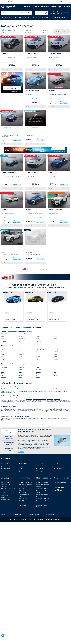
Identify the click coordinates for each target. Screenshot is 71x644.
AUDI (2, 350)
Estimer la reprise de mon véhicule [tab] (9, 443)
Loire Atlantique (22, 368)
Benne (2, 337)
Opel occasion (43, 399)
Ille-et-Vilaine (21, 366)
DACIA (2, 355)
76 (43, 269)
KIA (19, 353)
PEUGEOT (56, 348)
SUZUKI (55, 356)
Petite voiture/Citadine (23, 334)
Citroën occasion (36, 399)
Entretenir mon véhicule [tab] (9, 449)
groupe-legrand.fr (17, 421)
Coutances (38, 374)
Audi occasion (22, 402)
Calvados (3, 366)
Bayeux (3, 372)
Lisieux (2, 375)
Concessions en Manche (43, 499)
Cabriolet (38, 337)
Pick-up (20, 337)
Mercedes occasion (30, 402)
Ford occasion (29, 399)
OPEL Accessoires (24, 499)
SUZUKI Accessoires (24, 503)
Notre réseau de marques (8, 489)
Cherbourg (38, 372)
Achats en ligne (5, 500)
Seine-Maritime (39, 369)
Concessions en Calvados (43, 482)
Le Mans (55, 374)
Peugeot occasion (53, 400)
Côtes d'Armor (4, 368)
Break (20, 342)
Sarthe (37, 368)
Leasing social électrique (26, 485)
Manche (20, 369)
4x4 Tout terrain (22, 338)
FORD (2, 360)
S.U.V (55, 337)
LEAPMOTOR (21, 356)
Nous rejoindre (5, 491)
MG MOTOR (38, 353)
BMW (2, 351)
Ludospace (38, 340)
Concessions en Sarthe (43, 503)
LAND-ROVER (22, 355)
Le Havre (55, 375)
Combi (2, 338)
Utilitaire (38, 334)
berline (2, 393)
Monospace (38, 342)
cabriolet (9, 393)
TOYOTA (55, 358)
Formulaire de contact (60, 482)
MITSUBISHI (39, 356)
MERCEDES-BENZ (40, 350)
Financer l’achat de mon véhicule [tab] (9, 438)
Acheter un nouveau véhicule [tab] (9, 432)
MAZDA (38, 348)
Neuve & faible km (55, 13)
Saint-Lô (38, 375)
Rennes (20, 375)
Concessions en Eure (42, 489)
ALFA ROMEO (4, 348)
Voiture (55, 334)
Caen (2, 374)
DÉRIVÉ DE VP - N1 (5, 334)
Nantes (20, 377)
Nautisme (4, 497)
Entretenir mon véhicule (26, 482)
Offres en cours (44, 31)
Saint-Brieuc (4, 377)
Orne (37, 366)
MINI (37, 355)
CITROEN (3, 353)
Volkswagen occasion (39, 402)
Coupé (37, 338)
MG (37, 351)
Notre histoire (5, 482)
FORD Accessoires (24, 505)
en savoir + (21, 451)
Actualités (4, 493)
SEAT (55, 353)
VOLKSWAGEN (57, 360)
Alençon (38, 377)
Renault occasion (45, 400)
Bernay (20, 372)
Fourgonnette (4, 342)
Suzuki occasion (57, 399)
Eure (2, 369)
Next (69, 150)
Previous (2, 150)
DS (2, 356)
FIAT (2, 358)
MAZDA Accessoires (24, 501)
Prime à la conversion (27, 31)
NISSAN (38, 358)
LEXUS (20, 358)
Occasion (65, 13)
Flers (55, 372)
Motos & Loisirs (5, 495)
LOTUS (20, 360)
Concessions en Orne (42, 501)
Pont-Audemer (22, 374)
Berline (20, 340)
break (5, 393)
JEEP (20, 351)
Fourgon (3, 340)
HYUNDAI (21, 350)
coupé (12, 393)
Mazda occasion (50, 399)
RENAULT (56, 351)
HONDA (20, 348)
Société (55, 338)
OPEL (37, 360)
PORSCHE (56, 350)
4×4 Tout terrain (65, 391)
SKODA (55, 355)
